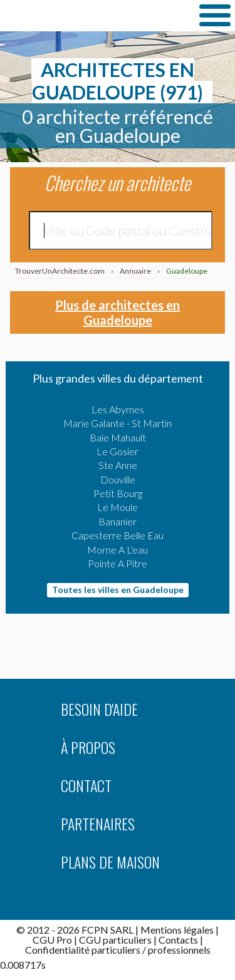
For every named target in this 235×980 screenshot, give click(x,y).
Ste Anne (118, 465)
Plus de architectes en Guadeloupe (118, 312)
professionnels (179, 950)
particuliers (116, 950)
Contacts (178, 940)
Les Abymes (118, 409)
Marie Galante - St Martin (118, 423)
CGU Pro (52, 940)
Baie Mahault (118, 437)
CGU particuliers (115, 940)
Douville (118, 479)
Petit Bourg (118, 493)
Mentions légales (177, 930)
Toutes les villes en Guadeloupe (118, 590)
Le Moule (118, 507)
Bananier (118, 521)
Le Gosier (118, 451)
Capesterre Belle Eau (118, 535)
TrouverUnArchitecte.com (94, 15)
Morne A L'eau (118, 549)
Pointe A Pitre (118, 563)
